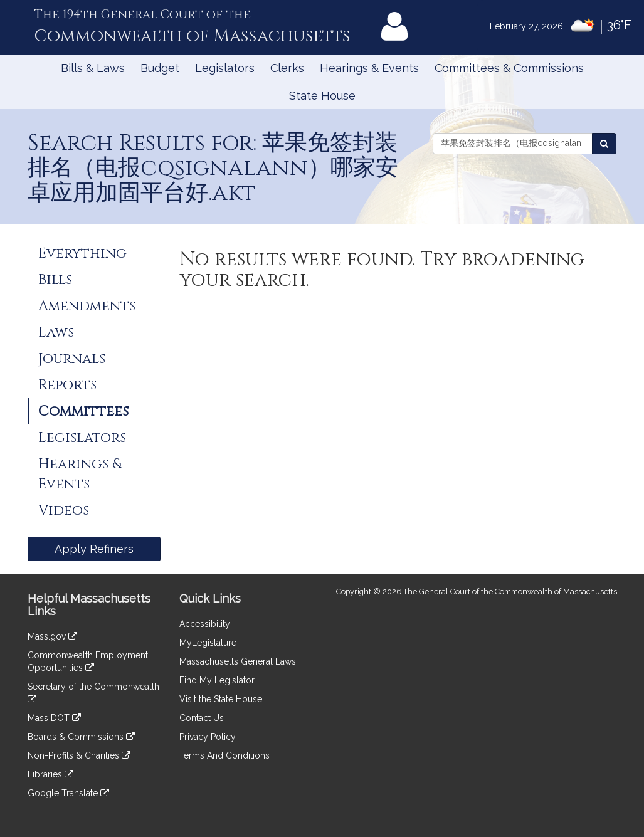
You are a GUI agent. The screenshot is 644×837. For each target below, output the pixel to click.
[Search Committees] (604, 144)
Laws (56, 332)
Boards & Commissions (81, 737)
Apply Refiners (94, 549)
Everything (82, 253)
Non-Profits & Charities (79, 755)
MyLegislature (208, 643)
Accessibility (205, 624)
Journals (72, 359)
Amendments (87, 306)
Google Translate (68, 793)
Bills (55, 280)
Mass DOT (54, 718)
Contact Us (202, 718)
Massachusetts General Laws (238, 661)
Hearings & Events (369, 68)
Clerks (287, 68)
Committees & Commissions (509, 68)
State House (322, 96)
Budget (160, 68)
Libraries (50, 774)
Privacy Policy (208, 737)
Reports (67, 385)
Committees (83, 411)
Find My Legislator (217, 680)
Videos (64, 510)
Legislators (225, 68)
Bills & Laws (93, 68)
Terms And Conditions (224, 755)
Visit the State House (221, 699)
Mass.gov (52, 636)
